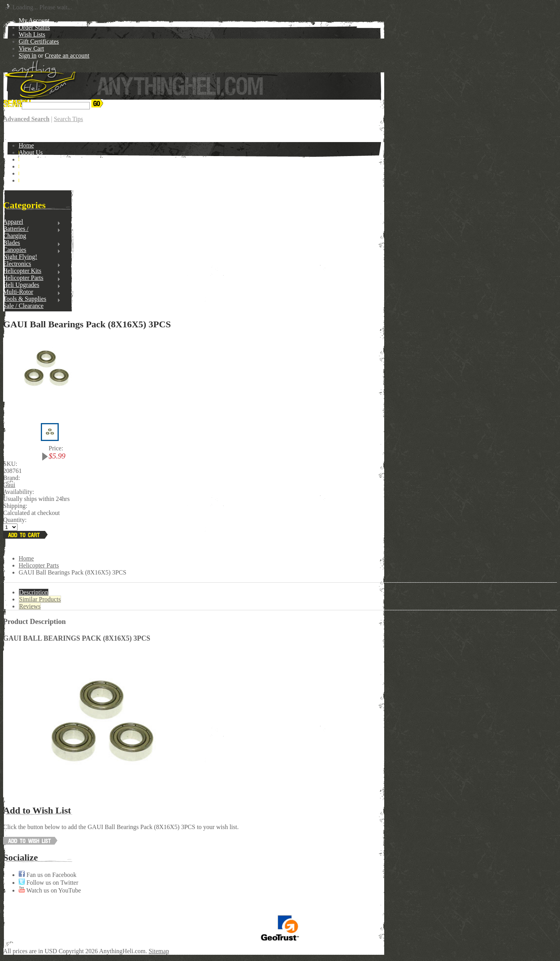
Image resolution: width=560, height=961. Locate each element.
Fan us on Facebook (47, 875)
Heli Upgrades (32, 285)
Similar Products (40, 599)
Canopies (32, 250)
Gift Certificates (39, 41)
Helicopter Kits (32, 271)
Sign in (28, 55)
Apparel (32, 222)
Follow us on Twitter (48, 883)
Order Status (34, 27)
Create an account (67, 55)
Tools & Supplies (32, 299)
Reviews (30, 606)
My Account (34, 20)
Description (34, 592)
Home (26, 558)
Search (12, 105)
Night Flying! (20, 257)
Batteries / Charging (32, 232)
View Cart (31, 48)
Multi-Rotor (32, 292)
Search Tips (68, 119)
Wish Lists (32, 34)
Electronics (32, 264)
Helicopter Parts (32, 278)
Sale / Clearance (23, 306)
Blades (32, 243)
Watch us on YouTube (50, 890)
